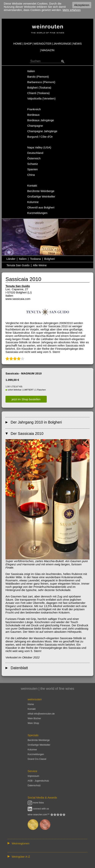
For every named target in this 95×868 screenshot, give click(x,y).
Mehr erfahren (72, 10)
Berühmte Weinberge (41, 191)
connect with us (38, 809)
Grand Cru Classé (37, 759)
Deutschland (35, 153)
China (31, 175)
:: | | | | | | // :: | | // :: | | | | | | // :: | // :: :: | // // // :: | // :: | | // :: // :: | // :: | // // (47, 843)
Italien (31, 71)
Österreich (34, 158)
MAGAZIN (48, 50)
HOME (18, 44)
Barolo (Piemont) (38, 77)
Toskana (35, 259)
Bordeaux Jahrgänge (41, 120)
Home (31, 704)
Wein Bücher (34, 718)
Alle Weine (40, 265)
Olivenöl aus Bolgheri (41, 207)
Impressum (33, 776)
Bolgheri (50, 259)
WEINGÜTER (43, 44)
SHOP (28, 44)
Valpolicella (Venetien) (41, 98)
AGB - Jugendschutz (38, 781)
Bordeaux (33, 115)
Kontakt (32, 186)
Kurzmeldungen (37, 213)
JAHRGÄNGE (62, 44)
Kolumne (33, 202)
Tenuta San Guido (18, 265)
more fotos (36, 803)
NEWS (77, 44)
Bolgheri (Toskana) (39, 88)
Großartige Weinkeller (41, 196)
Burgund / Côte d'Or (40, 137)
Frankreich (34, 109)
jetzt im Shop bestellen (26, 399)
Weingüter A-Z (21, 857)
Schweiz (33, 164)
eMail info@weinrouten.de (41, 714)
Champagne (35, 126)
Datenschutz (34, 785)
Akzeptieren (82, 5)
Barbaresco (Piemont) (41, 82)
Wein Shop (33, 723)
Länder (11, 259)
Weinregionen (21, 843)
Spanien (33, 169)
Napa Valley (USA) (39, 147)
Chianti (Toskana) (38, 93)
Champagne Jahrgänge (42, 131)
